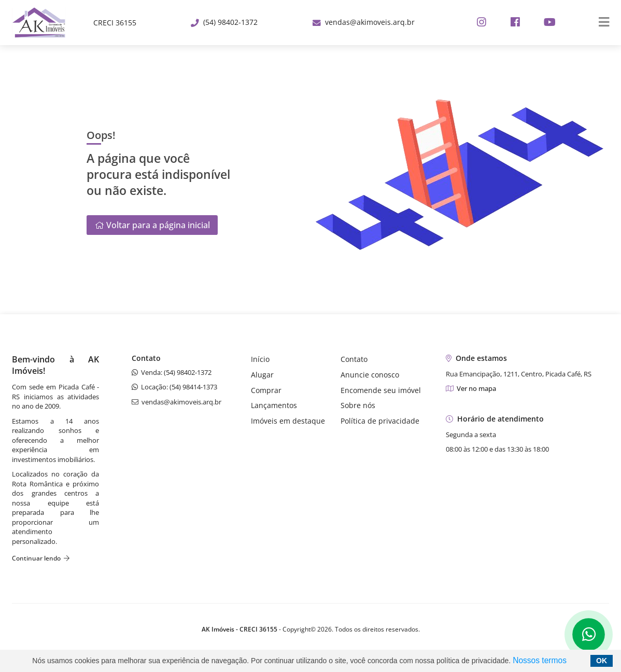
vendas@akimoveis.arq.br (364, 22)
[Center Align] (600, 23)
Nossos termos (540, 660)
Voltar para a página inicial (152, 225)
